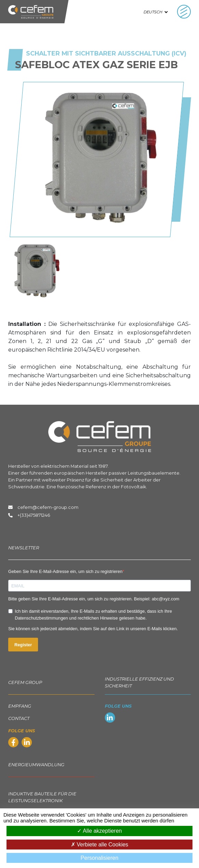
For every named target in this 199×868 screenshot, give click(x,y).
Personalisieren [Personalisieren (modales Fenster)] (99, 858)
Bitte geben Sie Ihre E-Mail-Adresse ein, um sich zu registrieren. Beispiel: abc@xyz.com (94, 599)
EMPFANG (20, 706)
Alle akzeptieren (99, 831)
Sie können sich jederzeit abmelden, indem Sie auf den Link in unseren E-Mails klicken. (93, 629)
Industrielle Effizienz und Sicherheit (139, 682)
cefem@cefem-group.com (43, 507)
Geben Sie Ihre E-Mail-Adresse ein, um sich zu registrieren (65, 571)
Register (23, 645)
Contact (19, 718)
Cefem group (25, 682)
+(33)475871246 (34, 515)
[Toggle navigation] (184, 12)
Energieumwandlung (36, 765)
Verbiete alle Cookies (100, 845)
